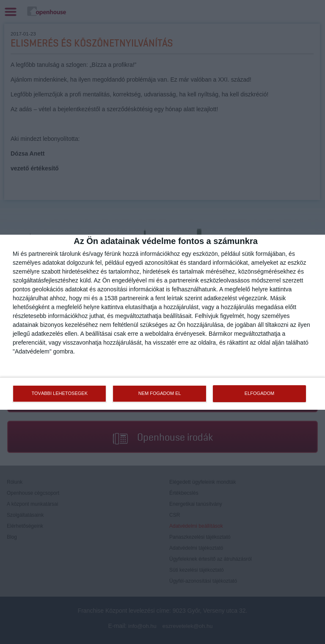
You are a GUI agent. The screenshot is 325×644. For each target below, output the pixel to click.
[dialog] (162, 322)
